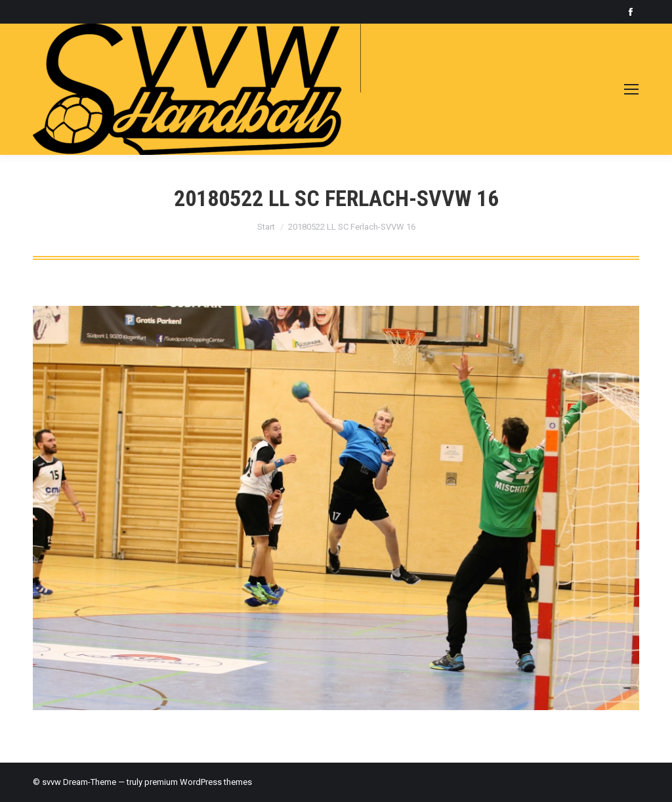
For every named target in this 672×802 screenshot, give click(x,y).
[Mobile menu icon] (631, 89)
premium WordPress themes (198, 782)
